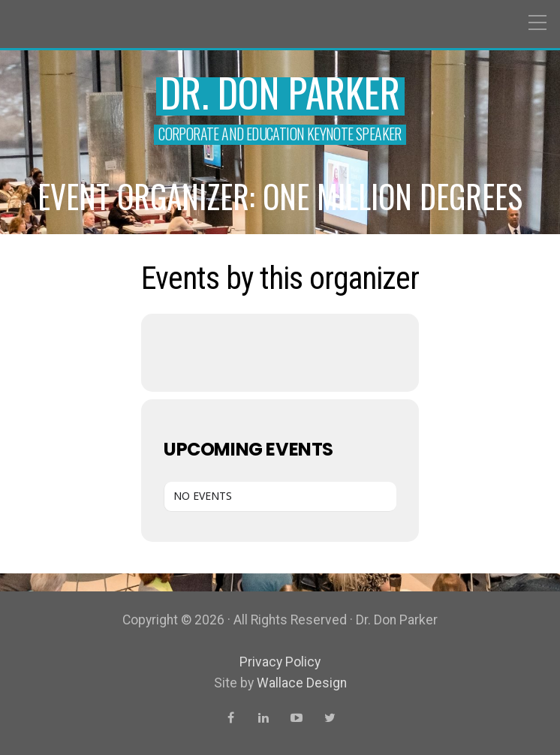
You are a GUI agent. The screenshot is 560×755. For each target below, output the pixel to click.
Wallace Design (302, 683)
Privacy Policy (280, 662)
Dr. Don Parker (280, 92)
